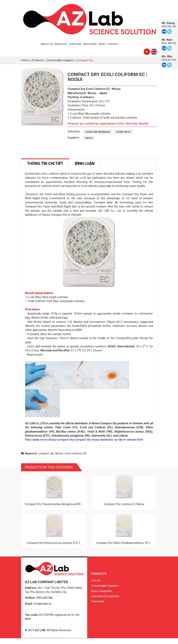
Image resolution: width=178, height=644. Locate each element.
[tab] (45, 163)
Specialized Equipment (105, 602)
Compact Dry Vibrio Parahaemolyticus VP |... (124, 549)
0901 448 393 (169, 43)
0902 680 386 (169, 26)
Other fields (123, 132)
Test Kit (96, 586)
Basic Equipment (101, 597)
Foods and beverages (98, 132)
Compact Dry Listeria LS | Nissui (124, 510)
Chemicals (98, 607)
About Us (47, 44)
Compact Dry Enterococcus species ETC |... (54, 549)
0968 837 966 (169, 60)
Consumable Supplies (105, 591)
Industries (90, 44)
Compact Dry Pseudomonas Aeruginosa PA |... (54, 510)
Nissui (89, 138)
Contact (113, 44)
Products (61, 44)
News (102, 44)
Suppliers (75, 44)
